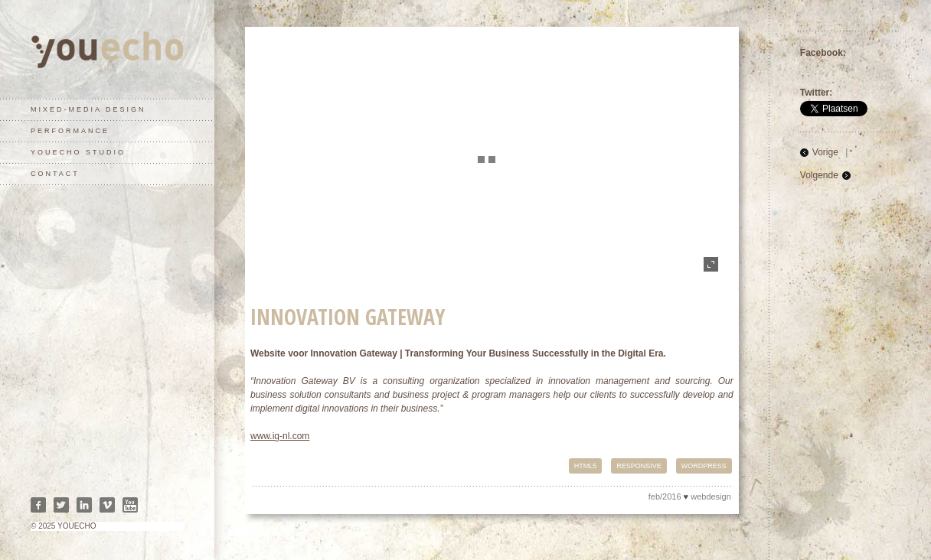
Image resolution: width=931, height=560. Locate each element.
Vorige (825, 152)
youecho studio (78, 152)
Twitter (61, 505)
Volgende (819, 175)
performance (70, 131)
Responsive (639, 466)
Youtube (130, 505)
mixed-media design (88, 109)
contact (55, 174)
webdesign (711, 497)
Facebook (38, 505)
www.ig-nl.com (280, 436)
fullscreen (711, 264)
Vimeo (107, 505)
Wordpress (704, 466)
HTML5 (586, 466)
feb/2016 (665, 497)
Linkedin (84, 505)
